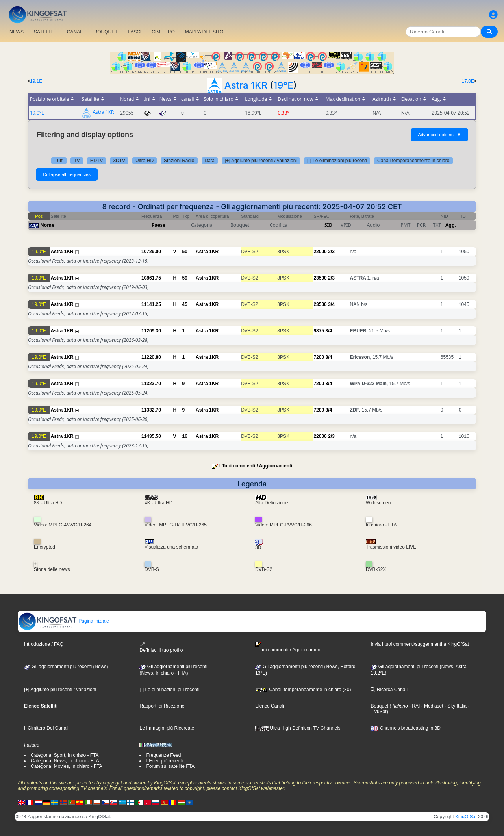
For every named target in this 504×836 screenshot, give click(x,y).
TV (77, 161)
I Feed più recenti (164, 761)
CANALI (75, 32)
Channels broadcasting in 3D (405, 728)
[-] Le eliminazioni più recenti (337, 161)
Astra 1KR (246, 85)
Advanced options (439, 135)
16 (185, 436)
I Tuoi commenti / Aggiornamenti (256, 466)
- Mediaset (431, 706)
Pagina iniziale (64, 621)
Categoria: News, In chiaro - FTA (65, 761)
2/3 (331, 252)
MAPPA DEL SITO (204, 32)
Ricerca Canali (389, 690)
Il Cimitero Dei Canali (46, 728)
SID (328, 225)
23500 (320, 278)
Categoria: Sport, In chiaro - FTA (65, 755)
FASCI (135, 32)
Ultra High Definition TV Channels (298, 728)
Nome (47, 225)
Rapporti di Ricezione (162, 706)
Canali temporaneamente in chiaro (413, 161)
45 (185, 304)
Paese (158, 225)
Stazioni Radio (179, 161)
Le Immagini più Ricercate (167, 728)
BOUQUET (106, 32)
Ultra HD (145, 161)
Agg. (451, 225)
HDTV (97, 161)
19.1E (36, 81)
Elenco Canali (270, 706)
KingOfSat (466, 817)
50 (185, 252)
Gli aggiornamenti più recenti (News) (66, 667)
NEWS (17, 32)
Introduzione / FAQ (44, 644)
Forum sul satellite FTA (170, 766)
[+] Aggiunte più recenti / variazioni (261, 161)
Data (210, 161)
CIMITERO (163, 32)
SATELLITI (45, 32)
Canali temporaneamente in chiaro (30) (303, 690)
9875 (319, 331)
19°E (283, 85)
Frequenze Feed (163, 755)
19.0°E (37, 113)
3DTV (119, 161)
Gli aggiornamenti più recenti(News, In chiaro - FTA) (173, 670)
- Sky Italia (455, 706)
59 (185, 278)
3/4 (331, 304)
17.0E (468, 81)
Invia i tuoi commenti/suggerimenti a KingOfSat (420, 644)
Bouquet (379, 706)
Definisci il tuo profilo (161, 647)
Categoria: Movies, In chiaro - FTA (67, 766)
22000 (320, 252)
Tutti (59, 161)
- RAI (414, 706)
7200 (319, 357)
